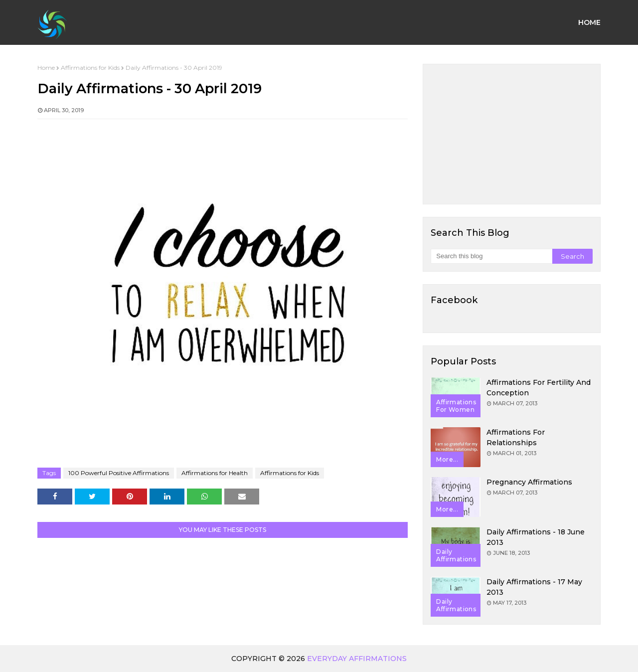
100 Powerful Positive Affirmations (119, 473)
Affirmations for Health (215, 473)
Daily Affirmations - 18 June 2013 (536, 537)
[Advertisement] (512, 134)
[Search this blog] (491, 256)
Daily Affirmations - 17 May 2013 (534, 587)
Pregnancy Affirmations (529, 482)
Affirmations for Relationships (516, 437)
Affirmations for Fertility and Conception (539, 388)
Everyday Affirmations (357, 659)
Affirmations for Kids (90, 68)
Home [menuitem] (589, 22)
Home (46, 68)
